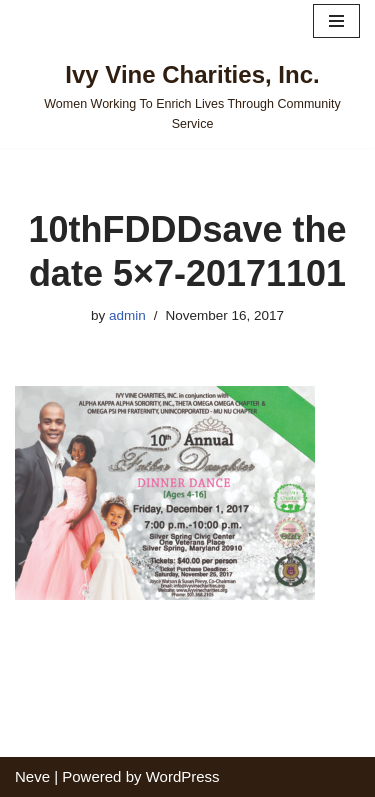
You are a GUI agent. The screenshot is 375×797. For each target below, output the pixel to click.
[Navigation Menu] (336, 21)
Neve (32, 776)
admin (127, 315)
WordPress (183, 776)
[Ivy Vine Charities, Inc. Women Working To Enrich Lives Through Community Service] (187, 95)
